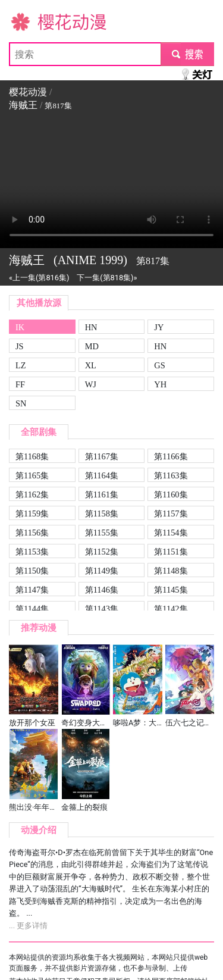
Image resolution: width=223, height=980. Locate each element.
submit (187, 54)
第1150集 (32, 571)
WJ (91, 384)
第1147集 (32, 590)
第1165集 (32, 475)
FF (20, 384)
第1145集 (171, 590)
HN (91, 327)
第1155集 (102, 533)
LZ (21, 365)
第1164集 (102, 475)
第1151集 (171, 552)
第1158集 (102, 514)
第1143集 (102, 609)
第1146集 (102, 590)
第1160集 (171, 494)
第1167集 (102, 456)
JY (159, 327)
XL (91, 365)
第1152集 (102, 552)
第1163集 (171, 475)
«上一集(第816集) (39, 278)
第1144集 (32, 609)
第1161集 (102, 494)
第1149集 (102, 571)
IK (20, 327)
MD (92, 346)
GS (159, 365)
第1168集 (32, 456)
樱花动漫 (28, 21)
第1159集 (32, 514)
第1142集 (171, 609)
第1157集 (171, 514)
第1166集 (171, 456)
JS (20, 346)
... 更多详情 (28, 926)
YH (160, 384)
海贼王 (23, 105)
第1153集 (32, 552)
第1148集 (171, 571)
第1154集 (171, 533)
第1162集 (32, 494)
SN (21, 403)
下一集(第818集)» (107, 278)
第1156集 (32, 533)
